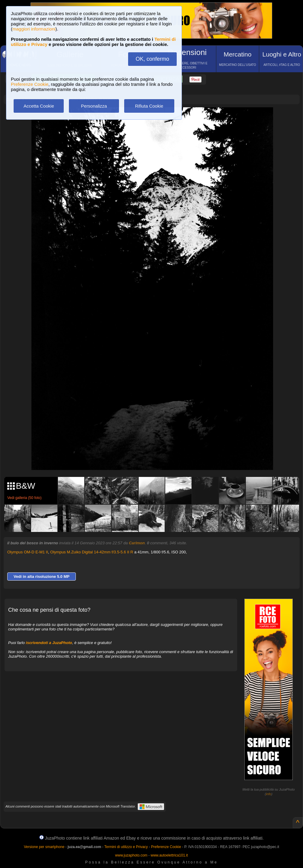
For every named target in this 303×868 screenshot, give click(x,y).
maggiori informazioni (34, 29)
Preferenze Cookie (30, 84)
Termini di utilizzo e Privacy (126, 847)
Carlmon (137, 543)
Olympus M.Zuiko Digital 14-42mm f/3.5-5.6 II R (92, 552)
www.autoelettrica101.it (169, 855)
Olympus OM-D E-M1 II (28, 552)
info (269, 794)
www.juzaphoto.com (131, 855)
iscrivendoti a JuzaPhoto (49, 643)
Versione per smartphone (44, 847)
